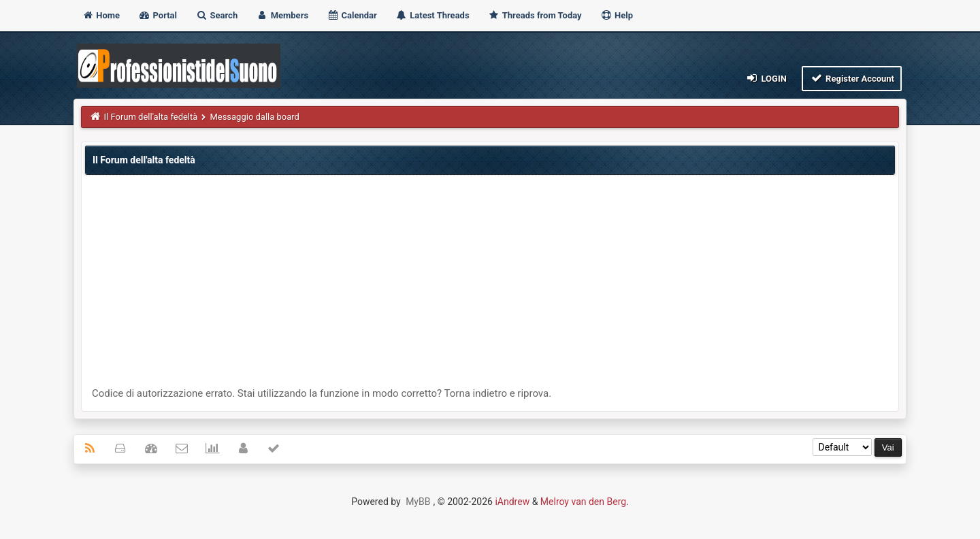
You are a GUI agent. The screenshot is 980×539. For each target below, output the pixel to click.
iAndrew (512, 502)
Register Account (852, 78)
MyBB (418, 502)
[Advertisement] (490, 284)
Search (216, 15)
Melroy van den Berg (583, 502)
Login (766, 78)
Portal (158, 15)
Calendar (352, 15)
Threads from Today (535, 15)
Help (617, 15)
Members (282, 15)
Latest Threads (432, 15)
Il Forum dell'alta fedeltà (151, 117)
